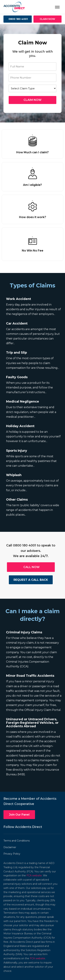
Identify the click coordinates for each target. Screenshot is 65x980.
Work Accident (19, 299)
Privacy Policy (12, 854)
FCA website (34, 875)
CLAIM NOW (47, 19)
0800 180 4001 (18, 19)
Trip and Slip (16, 353)
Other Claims (17, 500)
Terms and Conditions (17, 841)
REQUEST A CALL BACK (31, 580)
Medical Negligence (23, 402)
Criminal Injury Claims (24, 632)
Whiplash (14, 475)
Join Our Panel (19, 815)
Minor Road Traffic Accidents (30, 676)
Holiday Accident (20, 426)
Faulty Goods (17, 377)
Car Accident (17, 323)
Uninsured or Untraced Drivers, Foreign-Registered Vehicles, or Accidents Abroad (32, 723)
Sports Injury (17, 451)
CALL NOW (31, 567)
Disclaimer (10, 847)
